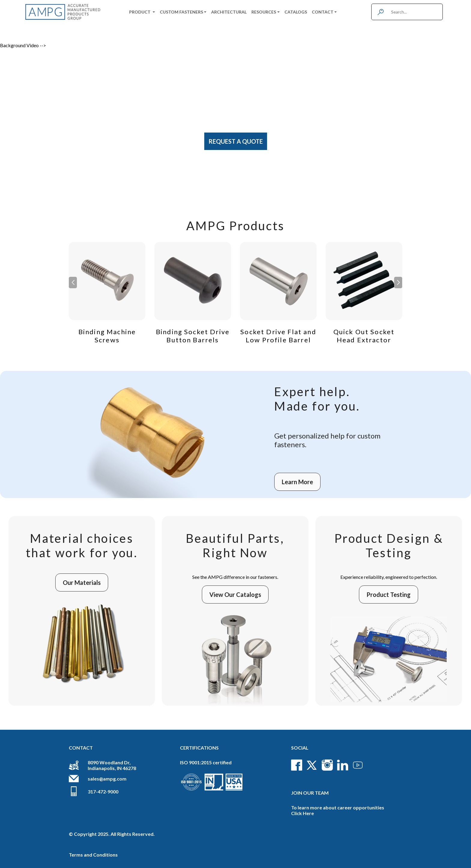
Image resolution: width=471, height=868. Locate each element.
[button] (398, 283)
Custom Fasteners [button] (181, 12)
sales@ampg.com (107, 779)
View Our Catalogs (235, 594)
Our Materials (82, 582)
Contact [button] (323, 12)
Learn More (297, 482)
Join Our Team (310, 793)
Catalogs (296, 12)
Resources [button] (264, 12)
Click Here (302, 813)
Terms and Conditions (93, 855)
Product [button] (140, 12)
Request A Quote (236, 141)
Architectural (229, 12)
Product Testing (389, 594)
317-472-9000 (103, 792)
